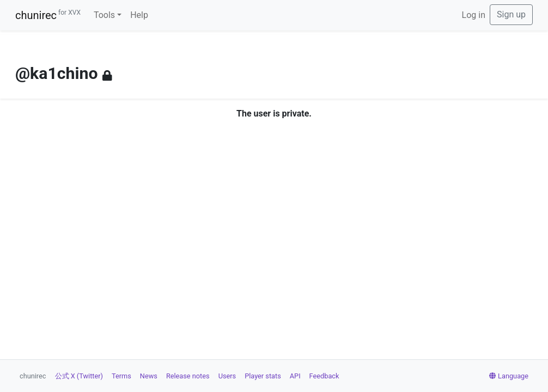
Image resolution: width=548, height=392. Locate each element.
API (295, 376)
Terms (121, 376)
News (149, 376)
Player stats (263, 376)
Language (509, 376)
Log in (474, 15)
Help (139, 15)
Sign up (511, 14)
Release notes (188, 376)
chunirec (48, 15)
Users (227, 376)
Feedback (324, 376)
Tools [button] (104, 15)
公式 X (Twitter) (79, 376)
